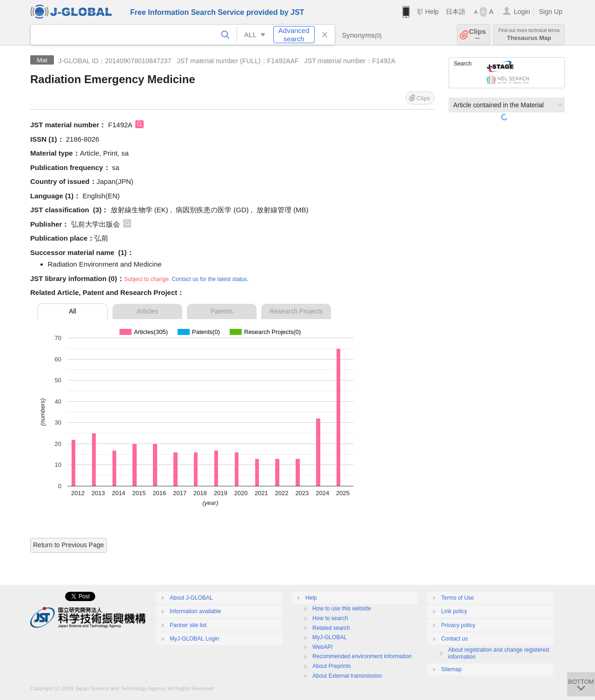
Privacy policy (458, 625)
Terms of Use (458, 598)
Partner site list (188, 625)
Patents (221, 311)
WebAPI (323, 647)
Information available (195, 611)
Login (522, 12)
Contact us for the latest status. (210, 279)
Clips (478, 35)
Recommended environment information (362, 656)
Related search (331, 628)
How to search (330, 618)
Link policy (454, 611)
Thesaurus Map (529, 35)
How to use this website (342, 608)
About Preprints (332, 666)
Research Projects (296, 311)
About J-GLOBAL (191, 598)
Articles (147, 311)
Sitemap (451, 669)
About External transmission (347, 676)
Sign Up (551, 12)
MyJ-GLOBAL (330, 637)
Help (432, 12)
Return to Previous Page (69, 545)
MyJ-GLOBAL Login (194, 639)
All (73, 311)
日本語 (456, 12)
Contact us (454, 639)
